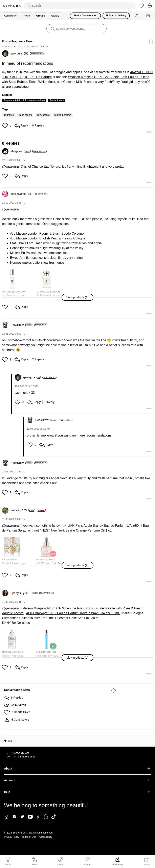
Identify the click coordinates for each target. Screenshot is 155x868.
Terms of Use (29, 837)
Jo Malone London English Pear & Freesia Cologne (49, 238)
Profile (26, 16)
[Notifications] (137, 16)
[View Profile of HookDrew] (21, 325)
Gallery (55, 16)
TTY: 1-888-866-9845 (24, 757)
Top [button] (10, 741)
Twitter (22, 817)
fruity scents (43, 115)
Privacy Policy (12, 837)
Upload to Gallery (116, 16)
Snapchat (46, 817)
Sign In (88, 862)
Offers (61, 865)
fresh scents (25, 115)
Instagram (7, 817)
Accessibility (46, 837)
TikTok (54, 817)
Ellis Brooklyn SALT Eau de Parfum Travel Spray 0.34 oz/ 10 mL (74, 613)
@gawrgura (10, 167)
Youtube (30, 817)
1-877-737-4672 (21, 753)
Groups (41, 16)
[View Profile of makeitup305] (23, 510)
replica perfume (63, 115)
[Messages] (148, 16)
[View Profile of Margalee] (21, 151)
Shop (34, 865)
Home (8, 865)
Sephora (12, 6)
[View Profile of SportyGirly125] (24, 593)
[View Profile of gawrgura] (19, 53)
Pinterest (38, 817)
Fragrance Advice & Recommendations (24, 100)
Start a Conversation (85, 16)
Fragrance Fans (22, 41)
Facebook (14, 817)
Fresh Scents (57, 100)
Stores (147, 865)
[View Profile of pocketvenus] (21, 194)
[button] (5, 126)
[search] (80, 6)
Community (117, 865)
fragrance (9, 115)
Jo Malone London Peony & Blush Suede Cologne (48, 233)
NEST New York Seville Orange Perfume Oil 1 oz (77, 530)
